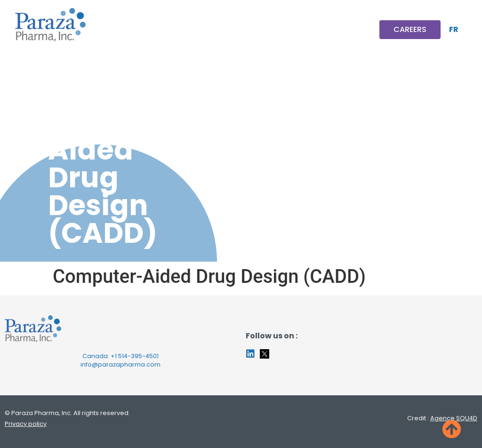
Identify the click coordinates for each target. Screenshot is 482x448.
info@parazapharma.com (120, 364)
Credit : (442, 418)
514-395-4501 (138, 356)
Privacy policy (26, 424)
